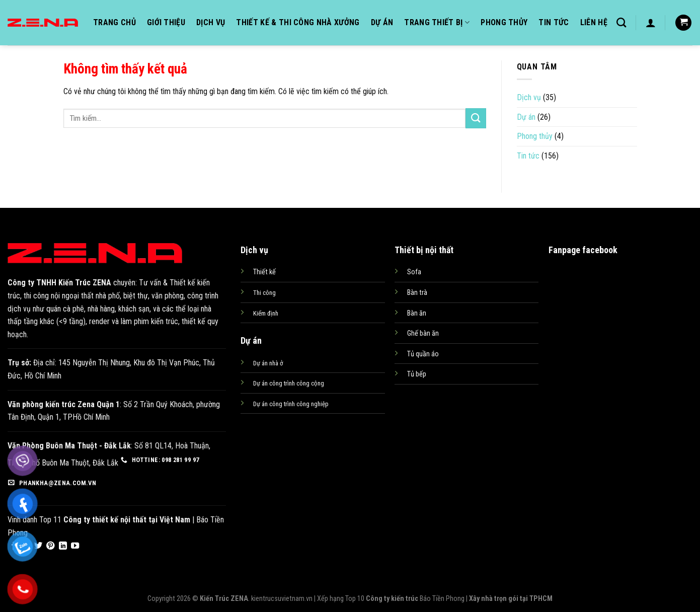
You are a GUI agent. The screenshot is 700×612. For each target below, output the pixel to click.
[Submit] (476, 118)
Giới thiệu (166, 22)
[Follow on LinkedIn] (63, 546)
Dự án (382, 22)
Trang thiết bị (437, 23)
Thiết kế (264, 272)
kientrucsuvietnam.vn (282, 599)
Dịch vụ (211, 22)
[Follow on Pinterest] (50, 546)
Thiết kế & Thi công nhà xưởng (298, 22)
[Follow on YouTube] (75, 546)
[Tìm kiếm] (621, 22)
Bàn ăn (417, 313)
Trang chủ (114, 22)
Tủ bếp (417, 374)
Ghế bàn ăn (423, 333)
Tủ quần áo (423, 354)
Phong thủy (504, 22)
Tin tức (554, 22)
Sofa (414, 272)
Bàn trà (417, 293)
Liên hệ (594, 22)
